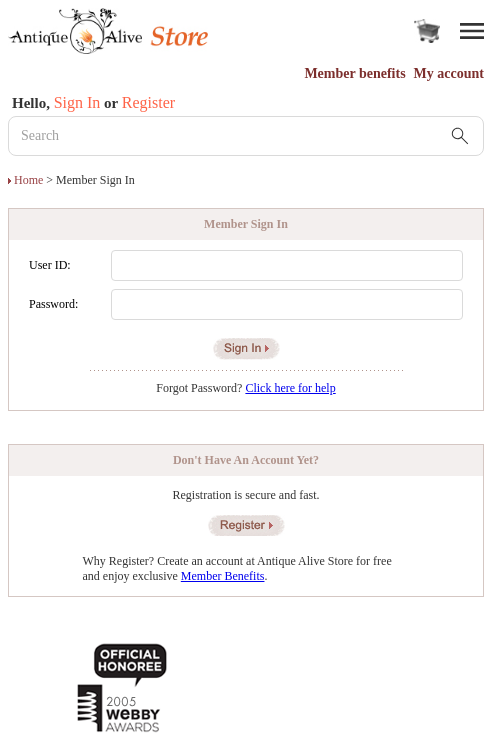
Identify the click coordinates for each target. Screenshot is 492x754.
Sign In (77, 102)
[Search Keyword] (246, 136)
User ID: (50, 265)
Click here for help (290, 388)
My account (449, 73)
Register (148, 102)
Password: (53, 304)
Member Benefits (223, 576)
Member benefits (354, 73)
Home (28, 180)
